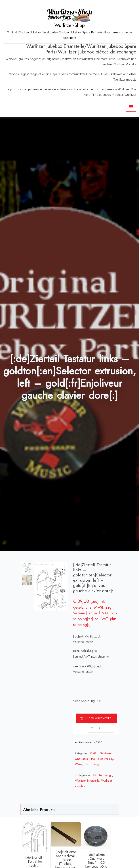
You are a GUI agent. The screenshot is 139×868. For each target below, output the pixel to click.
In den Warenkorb (96, 718)
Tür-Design (105, 775)
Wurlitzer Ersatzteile (87, 781)
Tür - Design (92, 764)
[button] (61, 568)
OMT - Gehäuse (100, 753)
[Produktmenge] (101, 728)
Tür (95, 775)
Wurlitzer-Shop (70, 25)
